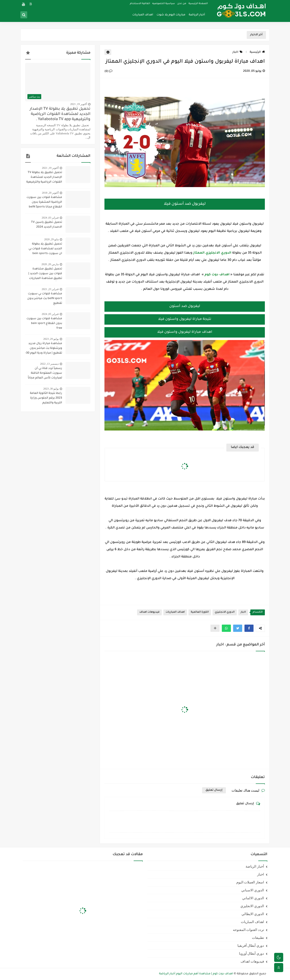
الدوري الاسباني (253, 890)
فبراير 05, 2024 (50, 314)
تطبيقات (258, 938)
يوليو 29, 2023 (51, 339)
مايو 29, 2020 (51, 239)
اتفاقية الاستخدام (140, 4)
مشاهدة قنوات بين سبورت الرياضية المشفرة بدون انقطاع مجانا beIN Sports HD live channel (44, 203)
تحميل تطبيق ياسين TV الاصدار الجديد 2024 (47, 225)
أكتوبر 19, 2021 (79, 104)
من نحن (182, 4)
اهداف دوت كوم (217, 275)
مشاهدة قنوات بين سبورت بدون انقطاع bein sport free (44, 323)
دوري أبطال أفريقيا (251, 946)
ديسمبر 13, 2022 (49, 364)
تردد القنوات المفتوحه (249, 930)
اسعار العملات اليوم (250, 882)
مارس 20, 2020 (50, 264)
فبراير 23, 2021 (50, 289)
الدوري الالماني (253, 898)
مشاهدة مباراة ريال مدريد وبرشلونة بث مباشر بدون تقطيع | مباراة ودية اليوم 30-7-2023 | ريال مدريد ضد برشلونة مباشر (44, 349)
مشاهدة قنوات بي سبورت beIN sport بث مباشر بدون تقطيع (45, 299)
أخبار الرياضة (197, 15)
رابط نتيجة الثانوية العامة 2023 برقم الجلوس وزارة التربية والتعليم (46, 398)
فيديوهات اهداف (149, 612)
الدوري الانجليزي (225, 612)
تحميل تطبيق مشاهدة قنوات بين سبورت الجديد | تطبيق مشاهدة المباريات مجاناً (45, 274)
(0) (108, 71)
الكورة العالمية (200, 612)
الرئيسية (257, 52)
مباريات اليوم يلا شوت (171, 15)
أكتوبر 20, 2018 (50, 193)
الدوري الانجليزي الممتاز (212, 253)
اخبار (238, 52)
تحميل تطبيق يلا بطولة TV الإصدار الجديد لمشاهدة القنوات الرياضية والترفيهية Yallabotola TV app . (60, 114)
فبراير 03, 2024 (50, 218)
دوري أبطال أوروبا (252, 954)
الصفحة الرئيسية (198, 4)
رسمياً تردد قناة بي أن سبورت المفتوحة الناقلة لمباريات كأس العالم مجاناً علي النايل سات (45, 374)
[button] (249, 628)
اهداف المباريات (143, 15)
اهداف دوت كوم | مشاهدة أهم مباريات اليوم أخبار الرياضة (196, 974)
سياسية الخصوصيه (164, 4)
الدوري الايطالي (253, 914)
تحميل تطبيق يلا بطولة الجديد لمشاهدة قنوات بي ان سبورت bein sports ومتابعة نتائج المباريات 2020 (44, 249)
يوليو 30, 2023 (51, 389)
